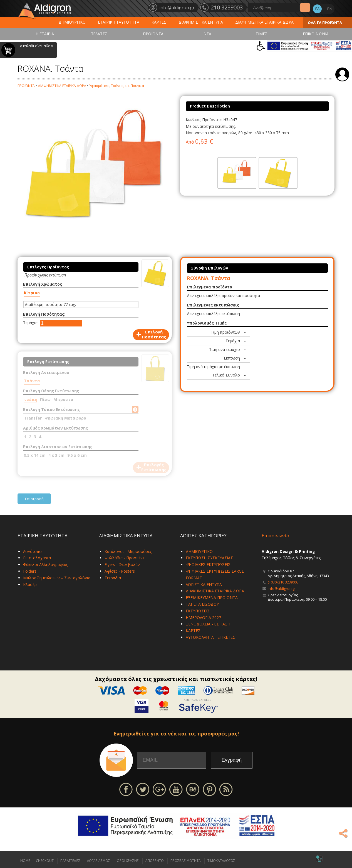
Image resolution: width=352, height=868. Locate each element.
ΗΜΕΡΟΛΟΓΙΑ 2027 (203, 618)
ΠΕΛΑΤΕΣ (99, 34)
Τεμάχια (30, 323)
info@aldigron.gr (282, 588)
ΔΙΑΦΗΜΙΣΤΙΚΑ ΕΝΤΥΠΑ (201, 22)
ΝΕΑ (207, 34)
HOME (25, 861)
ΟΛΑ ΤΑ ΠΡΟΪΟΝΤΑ (325, 23)
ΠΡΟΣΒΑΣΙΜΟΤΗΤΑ (186, 861)
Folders (30, 571)
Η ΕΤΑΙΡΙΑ (45, 34)
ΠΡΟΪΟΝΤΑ (153, 34)
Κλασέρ (30, 584)
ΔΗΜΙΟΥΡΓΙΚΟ (72, 22)
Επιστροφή (34, 499)
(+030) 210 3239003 (283, 582)
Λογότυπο (32, 551)
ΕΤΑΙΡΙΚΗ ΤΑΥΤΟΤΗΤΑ (119, 22)
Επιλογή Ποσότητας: (44, 314)
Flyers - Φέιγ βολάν (122, 564)
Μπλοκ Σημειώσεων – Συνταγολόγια (57, 578)
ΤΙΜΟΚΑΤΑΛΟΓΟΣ (221, 861)
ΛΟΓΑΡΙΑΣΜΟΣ (99, 861)
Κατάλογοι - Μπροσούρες (128, 551)
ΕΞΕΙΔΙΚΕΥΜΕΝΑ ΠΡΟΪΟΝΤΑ (212, 598)
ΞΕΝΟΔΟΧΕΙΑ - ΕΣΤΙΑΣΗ (208, 624)
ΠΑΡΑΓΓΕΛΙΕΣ (70, 861)
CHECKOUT (45, 861)
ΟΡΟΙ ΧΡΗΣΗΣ (128, 861)
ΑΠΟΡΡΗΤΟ (155, 861)
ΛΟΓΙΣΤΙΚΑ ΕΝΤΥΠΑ (204, 584)
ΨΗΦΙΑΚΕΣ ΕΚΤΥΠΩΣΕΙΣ (208, 564)
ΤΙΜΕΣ (261, 34)
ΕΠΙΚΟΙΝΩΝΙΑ (316, 34)
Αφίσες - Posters (120, 571)
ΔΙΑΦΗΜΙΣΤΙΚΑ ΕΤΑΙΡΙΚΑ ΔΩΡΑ (264, 22)
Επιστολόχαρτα (37, 558)
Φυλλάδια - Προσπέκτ (124, 558)
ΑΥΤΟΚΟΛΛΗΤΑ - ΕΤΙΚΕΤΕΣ (210, 637)
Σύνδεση (342, 74)
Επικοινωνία (276, 536)
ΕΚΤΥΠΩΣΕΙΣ (198, 611)
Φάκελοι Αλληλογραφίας (45, 564)
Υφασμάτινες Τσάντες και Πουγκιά (117, 86)
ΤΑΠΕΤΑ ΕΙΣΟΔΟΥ (202, 604)
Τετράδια (113, 578)
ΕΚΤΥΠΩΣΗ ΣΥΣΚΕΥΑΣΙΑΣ (209, 558)
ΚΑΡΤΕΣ (159, 22)
